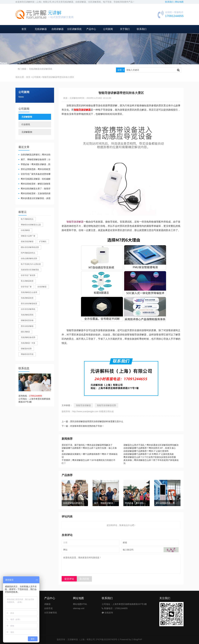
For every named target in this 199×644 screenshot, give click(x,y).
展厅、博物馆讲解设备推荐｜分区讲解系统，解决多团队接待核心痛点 (34, 160)
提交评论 (69, 579)
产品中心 (91, 29)
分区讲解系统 (74, 29)
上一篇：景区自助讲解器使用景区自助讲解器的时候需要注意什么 (92, 421)
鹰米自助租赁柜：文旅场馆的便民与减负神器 (34, 194)
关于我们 (125, 29)
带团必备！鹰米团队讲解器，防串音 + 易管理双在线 (34, 165)
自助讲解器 (58, 29)
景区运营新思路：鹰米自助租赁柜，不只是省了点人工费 (34, 169)
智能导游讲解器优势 (106, 405)
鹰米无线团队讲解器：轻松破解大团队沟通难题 (34, 179)
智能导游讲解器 (75, 222)
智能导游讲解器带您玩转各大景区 (58, 77)
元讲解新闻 (27, 117)
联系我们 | (170, 2)
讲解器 (47, 604)
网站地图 (179, 2)
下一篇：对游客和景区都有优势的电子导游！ (83, 426)
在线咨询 (107, 613)
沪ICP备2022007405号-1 (107, 639)
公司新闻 (108, 29)
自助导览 (48, 608)
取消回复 (84, 579)
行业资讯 (26, 124)
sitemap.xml (79, 608)
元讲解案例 (27, 132)
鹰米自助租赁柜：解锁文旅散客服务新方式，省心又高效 (34, 184)
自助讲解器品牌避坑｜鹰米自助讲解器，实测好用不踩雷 (34, 155)
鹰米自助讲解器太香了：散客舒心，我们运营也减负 (34, 189)
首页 (24, 29)
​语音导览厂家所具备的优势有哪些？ (34, 174)
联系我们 (142, 29)
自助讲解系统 (46, 69)
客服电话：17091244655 (115, 608)
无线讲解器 (41, 29)
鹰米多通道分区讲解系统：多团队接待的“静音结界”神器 (34, 199)
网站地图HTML (80, 604)
